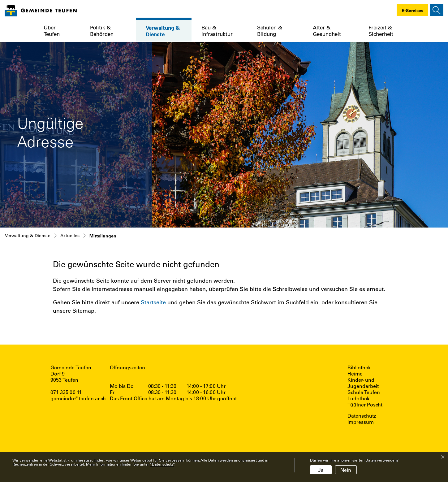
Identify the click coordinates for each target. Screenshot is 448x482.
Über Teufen (52, 31)
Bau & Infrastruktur (217, 31)
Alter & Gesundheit (327, 31)
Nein (346, 470)
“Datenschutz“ (162, 464)
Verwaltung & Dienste (163, 31)
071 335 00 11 (66, 392)
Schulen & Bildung (270, 31)
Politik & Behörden (102, 31)
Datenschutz (362, 416)
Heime (355, 374)
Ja (321, 470)
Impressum (361, 422)
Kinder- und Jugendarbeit (363, 383)
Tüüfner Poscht (365, 405)
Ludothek (358, 398)
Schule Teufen (364, 392)
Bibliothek (359, 367)
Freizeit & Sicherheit (381, 31)
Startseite (153, 302)
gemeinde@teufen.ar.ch (78, 398)
